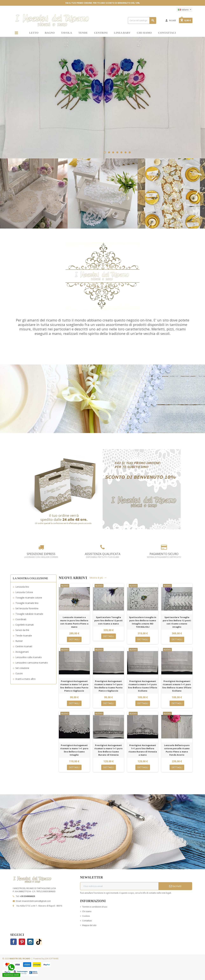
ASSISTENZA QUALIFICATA (103, 555)
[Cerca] (142, 20)
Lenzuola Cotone (24, 592)
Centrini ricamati (24, 646)
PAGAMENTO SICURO (164, 555)
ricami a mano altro (26, 679)
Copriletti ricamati (25, 625)
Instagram (30, 942)
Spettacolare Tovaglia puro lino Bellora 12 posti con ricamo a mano (109, 620)
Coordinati (21, 619)
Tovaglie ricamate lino (27, 603)
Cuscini (19, 673)
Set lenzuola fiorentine (27, 608)
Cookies (86, 916)
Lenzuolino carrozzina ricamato (32, 663)
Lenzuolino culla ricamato (29, 657)
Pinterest (22, 942)
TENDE (83, 33)
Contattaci (87, 921)
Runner (19, 641)
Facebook (14, 942)
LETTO (34, 33)
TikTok (39, 942)
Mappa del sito (89, 925)
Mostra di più (98, 578)
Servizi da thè (22, 630)
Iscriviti (175, 886)
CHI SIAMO (144, 33)
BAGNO (50, 33)
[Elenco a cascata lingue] (184, 10)
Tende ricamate (24, 636)
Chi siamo (87, 911)
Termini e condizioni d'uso (95, 907)
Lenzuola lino (22, 587)
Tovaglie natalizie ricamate (29, 614)
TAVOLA (67, 33)
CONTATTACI (167, 33)
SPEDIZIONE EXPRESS (41, 555)
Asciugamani (22, 652)
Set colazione (22, 668)
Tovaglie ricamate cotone (29, 598)
